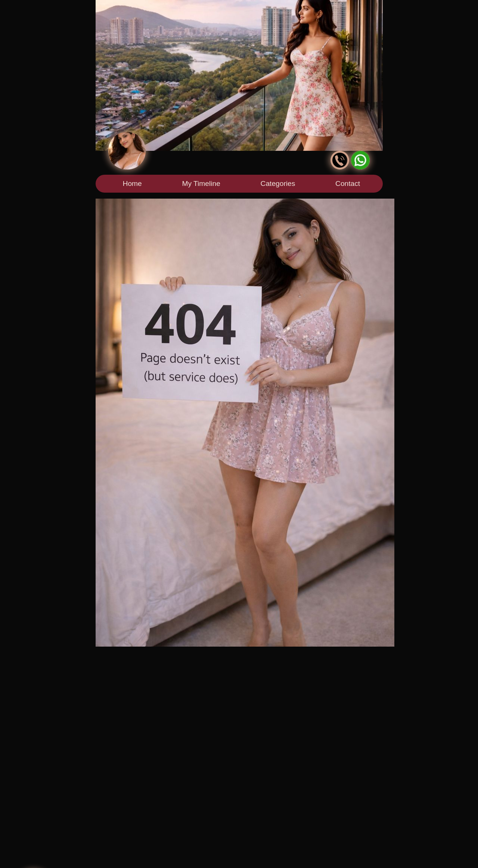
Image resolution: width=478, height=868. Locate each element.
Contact (348, 183)
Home (132, 183)
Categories (278, 183)
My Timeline (201, 183)
